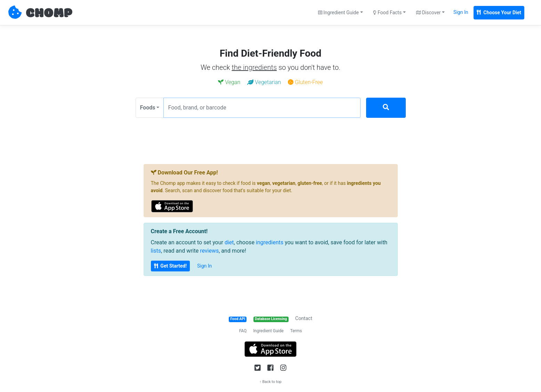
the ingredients (254, 67)
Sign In (461, 12)
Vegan (229, 82)
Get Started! (170, 266)
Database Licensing (271, 319)
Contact (304, 318)
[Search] (386, 108)
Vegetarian (264, 82)
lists (156, 251)
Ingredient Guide (268, 331)
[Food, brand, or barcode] (262, 108)
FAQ (243, 331)
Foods (148, 108)
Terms (296, 331)
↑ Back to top (270, 382)
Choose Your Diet (499, 13)
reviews (209, 251)
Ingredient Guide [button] (338, 13)
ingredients (270, 242)
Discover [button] (429, 13)
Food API (238, 319)
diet (229, 242)
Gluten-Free (305, 82)
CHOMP (49, 14)
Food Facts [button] (387, 13)
